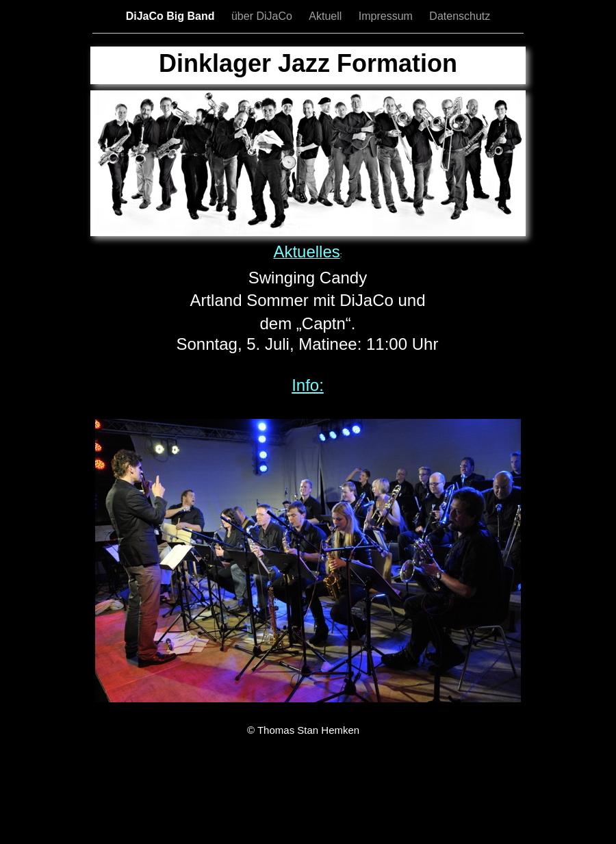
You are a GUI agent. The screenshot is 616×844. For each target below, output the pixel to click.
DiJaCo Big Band (172, 16)
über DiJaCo (263, 16)
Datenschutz (460, 16)
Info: (308, 385)
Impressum (387, 16)
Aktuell (326, 16)
